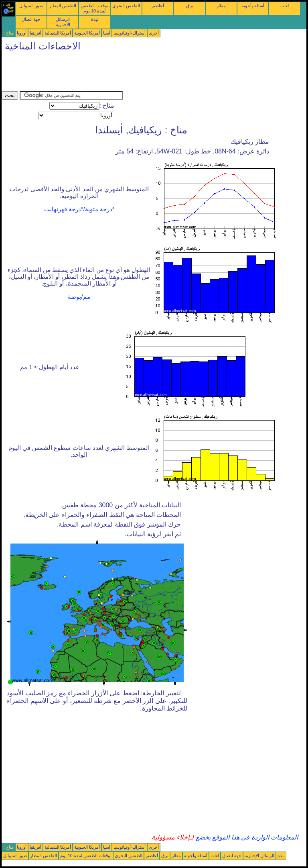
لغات (285, 6)
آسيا (107, 33)
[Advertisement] (148, 73)
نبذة (95, 19)
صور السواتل (31, 6)
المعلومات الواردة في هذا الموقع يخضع (246, 837)
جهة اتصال (31, 19)
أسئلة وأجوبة (253, 6)
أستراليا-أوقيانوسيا (130, 33)
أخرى (154, 33)
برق (190, 6)
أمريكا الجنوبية (87, 33)
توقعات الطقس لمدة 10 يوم (95, 8)
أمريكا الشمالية (58, 33)
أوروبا (22, 33)
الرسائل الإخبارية (63, 22)
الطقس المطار (63, 6)
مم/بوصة (79, 297)
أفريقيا (35, 33)
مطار (221, 6)
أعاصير (158, 6)
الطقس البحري (126, 6)
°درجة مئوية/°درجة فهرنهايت (79, 209)
